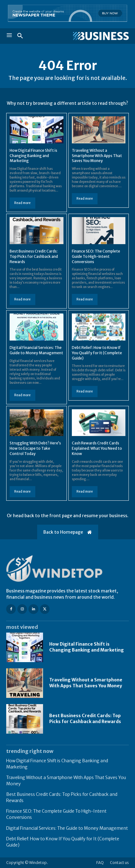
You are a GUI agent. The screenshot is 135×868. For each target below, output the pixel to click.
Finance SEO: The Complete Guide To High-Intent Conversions (96, 256)
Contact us (119, 863)
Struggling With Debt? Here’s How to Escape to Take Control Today (35, 448)
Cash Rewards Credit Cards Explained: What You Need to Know (97, 448)
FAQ (100, 863)
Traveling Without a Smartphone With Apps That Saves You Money (97, 156)
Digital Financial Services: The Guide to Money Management (67, 828)
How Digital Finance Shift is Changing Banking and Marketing (33, 156)
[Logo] (98, 36)
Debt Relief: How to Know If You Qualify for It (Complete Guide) (97, 353)
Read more (22, 203)
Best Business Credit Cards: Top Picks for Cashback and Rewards (34, 256)
